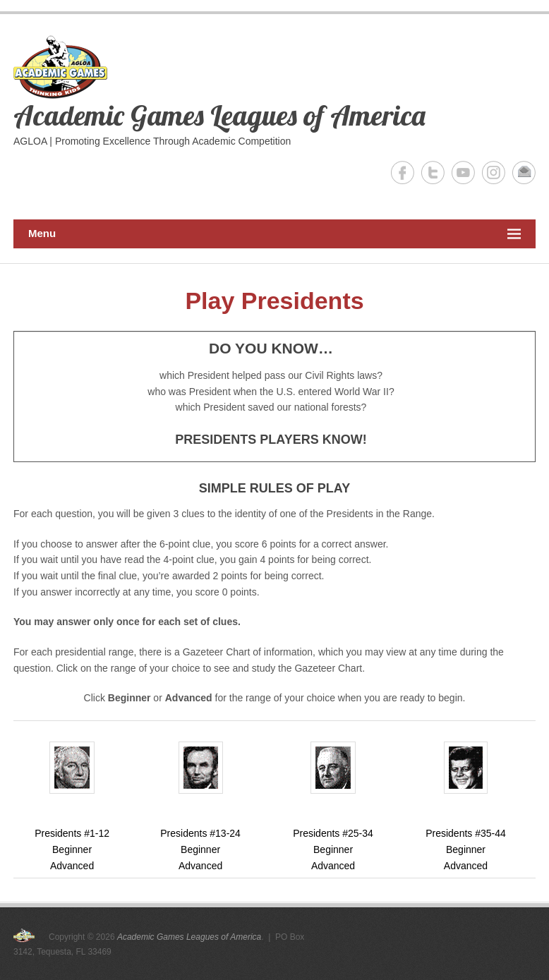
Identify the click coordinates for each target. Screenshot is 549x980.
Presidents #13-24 (200, 790)
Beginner (72, 849)
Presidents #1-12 (72, 790)
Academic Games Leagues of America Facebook (403, 173)
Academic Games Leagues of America (219, 115)
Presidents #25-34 (333, 790)
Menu (274, 234)
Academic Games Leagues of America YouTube (463, 173)
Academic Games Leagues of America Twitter (433, 173)
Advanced (72, 866)
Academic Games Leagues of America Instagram (494, 173)
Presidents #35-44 (466, 790)
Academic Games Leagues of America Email (524, 173)
